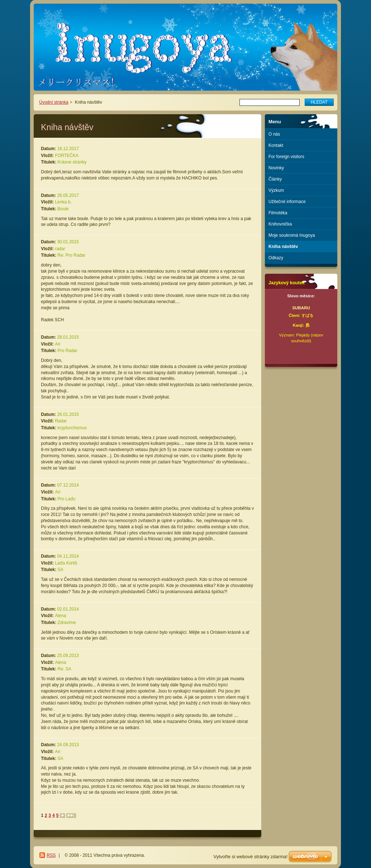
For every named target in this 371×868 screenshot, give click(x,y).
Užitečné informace (287, 202)
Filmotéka (278, 213)
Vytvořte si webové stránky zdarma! (251, 857)
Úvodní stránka (54, 102)
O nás (274, 134)
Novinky (276, 168)
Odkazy (276, 258)
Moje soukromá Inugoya (292, 235)
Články (275, 179)
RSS (51, 855)
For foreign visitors (286, 157)
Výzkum (276, 190)
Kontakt (276, 145)
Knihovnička (280, 224)
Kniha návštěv (283, 247)
